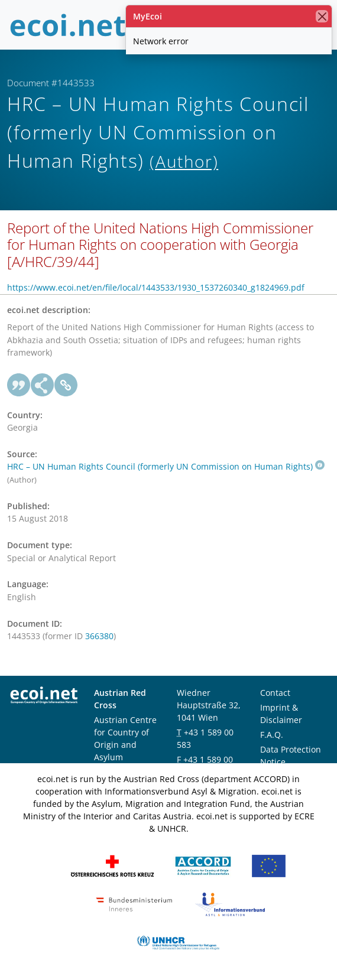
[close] (322, 16)
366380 (99, 636)
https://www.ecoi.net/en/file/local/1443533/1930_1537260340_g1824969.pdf (156, 287)
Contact (275, 693)
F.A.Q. (272, 735)
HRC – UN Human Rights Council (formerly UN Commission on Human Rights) (166, 466)
